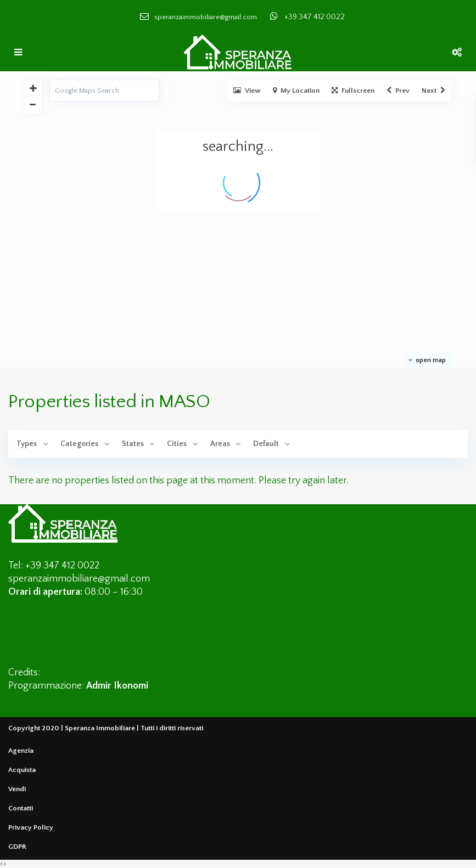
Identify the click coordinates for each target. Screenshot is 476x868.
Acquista (22, 770)
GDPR (17, 847)
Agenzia (21, 751)
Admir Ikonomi (117, 686)
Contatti (21, 808)
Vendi (17, 789)
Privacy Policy (31, 827)
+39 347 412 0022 (315, 17)
